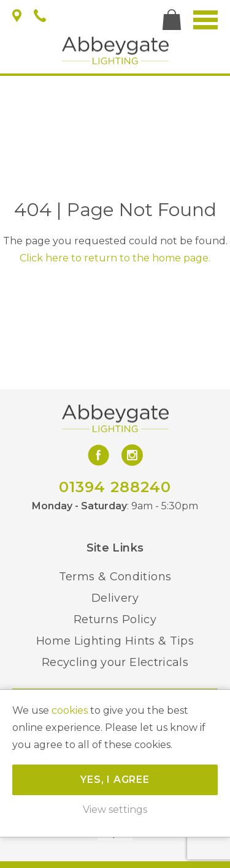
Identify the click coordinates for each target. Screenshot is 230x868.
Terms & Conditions (115, 577)
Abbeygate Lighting (115, 51)
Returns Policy (115, 619)
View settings (115, 810)
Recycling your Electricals (115, 662)
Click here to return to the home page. (115, 258)
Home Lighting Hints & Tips (115, 641)
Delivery (115, 598)
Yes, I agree (115, 780)
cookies (70, 710)
